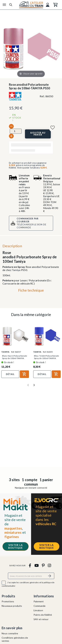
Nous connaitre (10, 633)
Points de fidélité (43, 615)
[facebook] (30, 565)
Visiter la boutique (15, 546)
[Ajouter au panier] (38, 134)
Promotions (8, 601)
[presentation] (28, 384)
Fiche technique (31, 290)
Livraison (38, 610)
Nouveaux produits (12, 606)
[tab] (31, 291)
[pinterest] (43, 565)
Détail (10, 374)
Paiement (39, 601)
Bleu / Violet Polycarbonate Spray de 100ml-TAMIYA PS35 (47, 358)
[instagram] (50, 565)
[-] (11, 126)
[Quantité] (16, 131)
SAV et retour (41, 619)
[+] (11, 136)
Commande (40, 606)
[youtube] (36, 565)
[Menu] (4, 5)
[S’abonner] (50, 576)
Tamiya (16, 270)
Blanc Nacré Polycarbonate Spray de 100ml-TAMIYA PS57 (15, 358)
